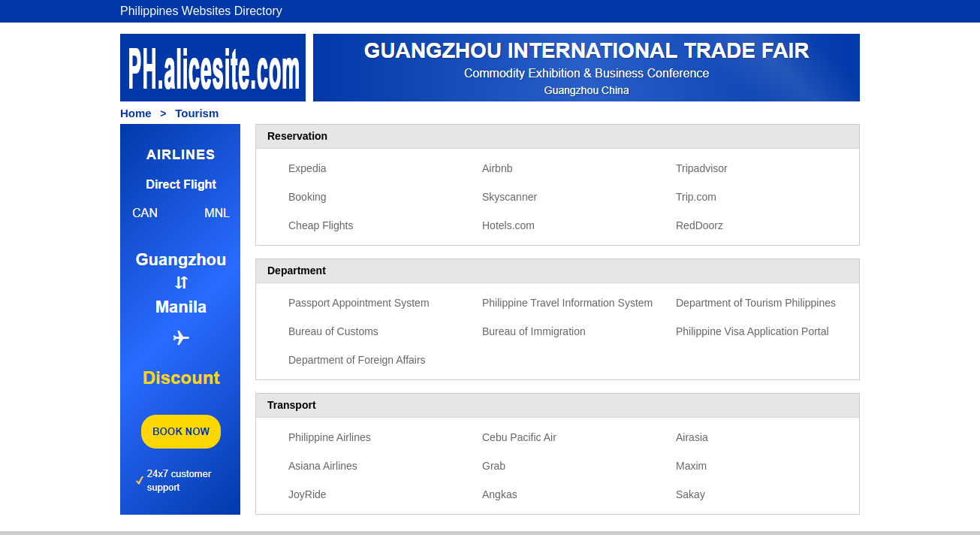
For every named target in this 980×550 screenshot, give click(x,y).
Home (136, 113)
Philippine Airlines (330, 437)
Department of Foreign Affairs (357, 360)
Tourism (197, 113)
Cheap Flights (321, 225)
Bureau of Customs (333, 331)
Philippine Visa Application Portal (752, 331)
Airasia (692, 437)
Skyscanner (510, 197)
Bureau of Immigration (534, 331)
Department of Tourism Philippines (756, 303)
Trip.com (696, 197)
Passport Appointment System (359, 303)
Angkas (500, 494)
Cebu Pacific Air (519, 437)
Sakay (691, 494)
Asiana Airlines (323, 466)
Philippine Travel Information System (567, 303)
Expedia (308, 168)
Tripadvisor (702, 168)
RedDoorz (700, 225)
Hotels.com (508, 225)
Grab (494, 466)
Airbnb (497, 168)
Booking (308, 197)
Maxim (691, 466)
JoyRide (308, 494)
